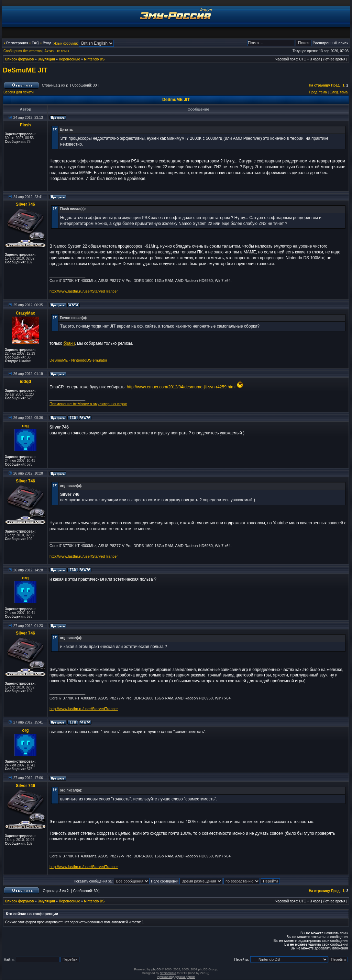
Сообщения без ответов (23, 51)
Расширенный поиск (330, 43)
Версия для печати (19, 92)
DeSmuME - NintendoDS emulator (78, 360)
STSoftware (168, 973)
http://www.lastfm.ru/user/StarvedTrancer (84, 291)
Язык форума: (66, 43)
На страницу (319, 85)
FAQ (35, 43)
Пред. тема (318, 92)
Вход (47, 43)
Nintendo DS (94, 59)
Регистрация (17, 43)
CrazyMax (25, 313)
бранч (69, 343)
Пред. (336, 85)
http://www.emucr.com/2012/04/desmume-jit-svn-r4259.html (181, 387)
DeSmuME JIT (25, 70)
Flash (25, 125)
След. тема (339, 92)
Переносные (69, 59)
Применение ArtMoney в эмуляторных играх (88, 404)
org (25, 426)
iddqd (26, 381)
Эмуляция (46, 59)
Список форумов (19, 59)
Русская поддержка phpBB (176, 977)
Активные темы (57, 51)
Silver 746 (25, 204)
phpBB (156, 969)
